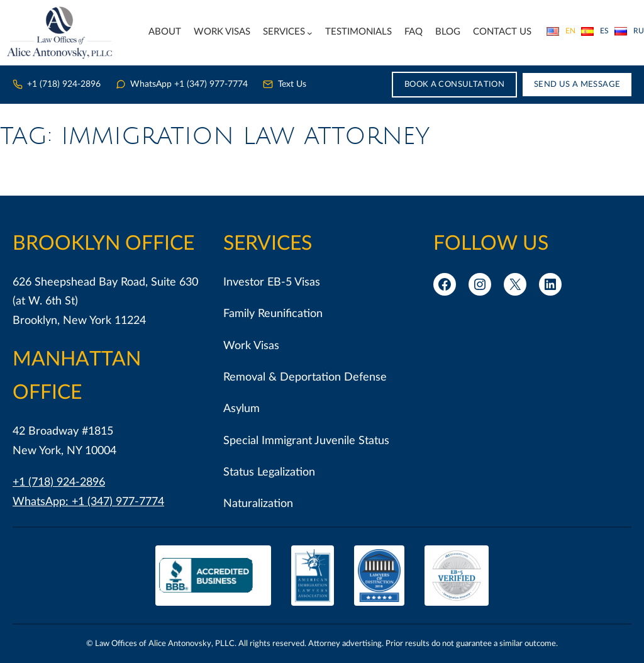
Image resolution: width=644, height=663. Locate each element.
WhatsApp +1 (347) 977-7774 (182, 84)
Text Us (284, 84)
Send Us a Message (577, 84)
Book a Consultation (454, 84)
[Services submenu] (310, 32)
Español (595, 31)
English (561, 31)
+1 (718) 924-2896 (57, 84)
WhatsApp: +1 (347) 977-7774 (88, 502)
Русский (629, 31)
